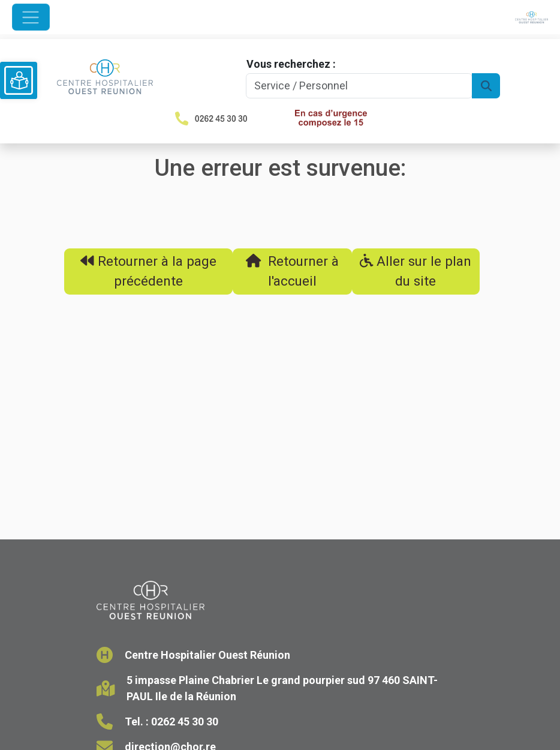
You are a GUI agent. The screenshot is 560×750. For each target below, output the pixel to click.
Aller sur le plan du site (416, 271)
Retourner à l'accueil (292, 271)
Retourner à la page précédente (148, 271)
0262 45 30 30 (185, 721)
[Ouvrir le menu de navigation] (31, 17)
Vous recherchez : (291, 64)
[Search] (359, 86)
